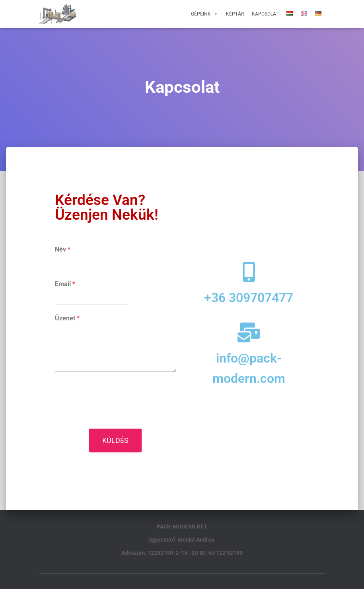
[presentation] (115, 415)
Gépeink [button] (204, 14)
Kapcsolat (265, 14)
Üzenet (67, 318)
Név (63, 249)
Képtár (235, 14)
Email (65, 284)
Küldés (115, 440)
